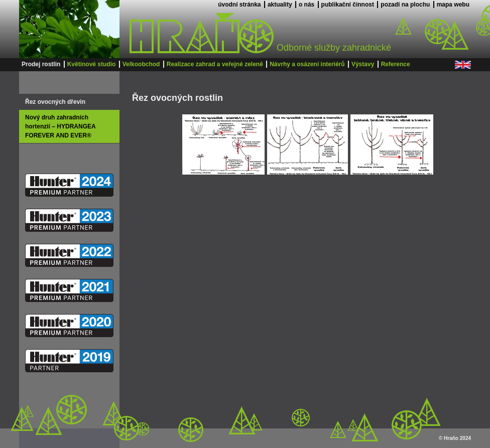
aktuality (280, 5)
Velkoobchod (141, 64)
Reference (396, 64)
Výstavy (363, 64)
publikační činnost (348, 5)
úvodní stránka (239, 5)
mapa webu (453, 5)
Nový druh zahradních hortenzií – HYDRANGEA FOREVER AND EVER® (60, 126)
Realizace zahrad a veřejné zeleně (215, 64)
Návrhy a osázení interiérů (307, 64)
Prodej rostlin (41, 64)
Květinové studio (92, 64)
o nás (307, 5)
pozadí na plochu (405, 5)
